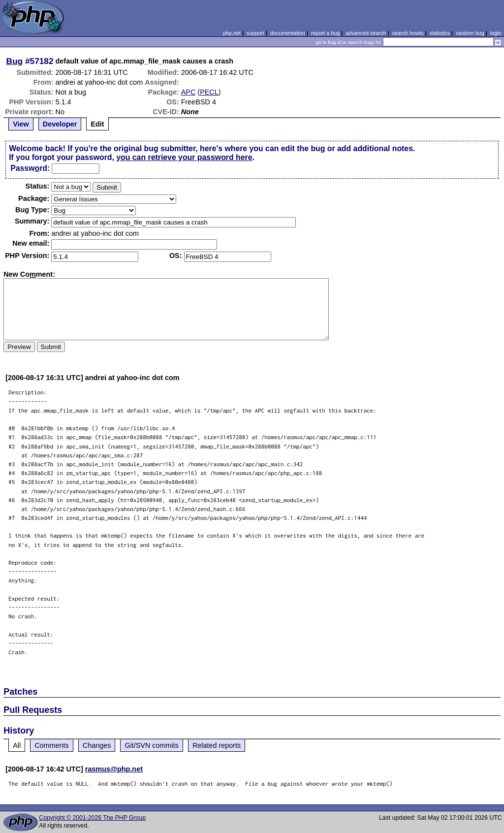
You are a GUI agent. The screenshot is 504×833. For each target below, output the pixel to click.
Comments (52, 745)
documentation (288, 33)
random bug (470, 33)
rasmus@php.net (114, 769)
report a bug (325, 33)
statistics (440, 33)
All (17, 745)
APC (189, 92)
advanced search (366, 33)
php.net (232, 33)
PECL (209, 92)
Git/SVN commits (152, 745)
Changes (97, 745)
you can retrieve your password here (184, 157)
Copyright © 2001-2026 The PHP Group (92, 818)
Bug (15, 61)
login (496, 33)
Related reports (217, 745)
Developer (60, 124)
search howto (408, 33)
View (21, 124)
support (255, 33)
